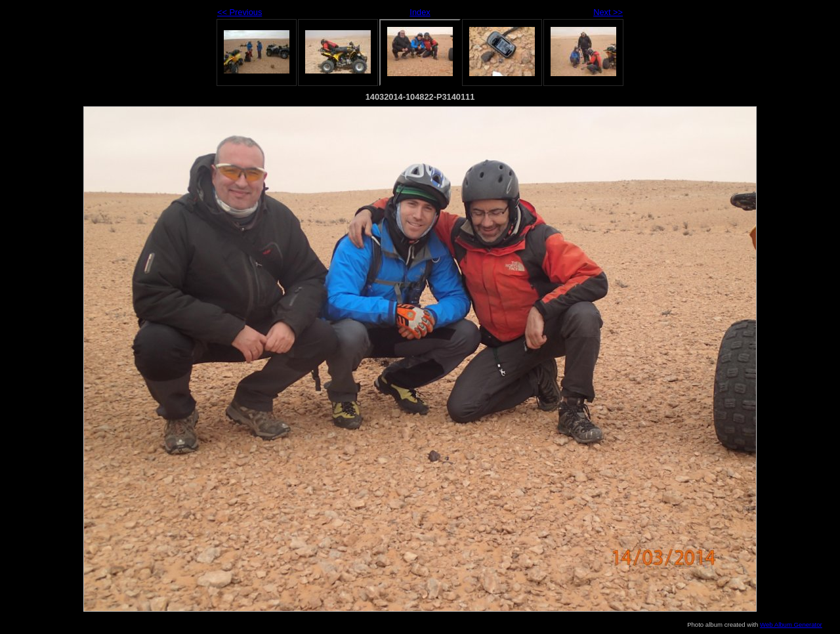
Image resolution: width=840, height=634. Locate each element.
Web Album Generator (791, 624)
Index (420, 12)
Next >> (608, 12)
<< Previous (240, 12)
